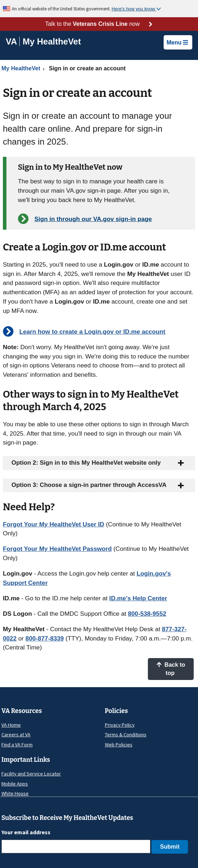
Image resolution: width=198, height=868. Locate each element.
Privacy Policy (120, 725)
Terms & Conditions (126, 735)
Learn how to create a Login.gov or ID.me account (92, 332)
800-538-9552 (147, 614)
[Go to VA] (13, 41)
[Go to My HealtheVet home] (52, 43)
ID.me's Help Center (138, 598)
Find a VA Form (17, 745)
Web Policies (119, 745)
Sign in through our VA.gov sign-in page (93, 219)
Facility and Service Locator (31, 774)
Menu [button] (177, 43)
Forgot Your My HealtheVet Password (57, 549)
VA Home (11, 725)
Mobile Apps (15, 784)
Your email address (26, 832)
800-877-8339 (45, 638)
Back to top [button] (171, 669)
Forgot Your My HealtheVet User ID (54, 524)
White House (15, 793)
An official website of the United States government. (62, 9)
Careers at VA (16, 735)
